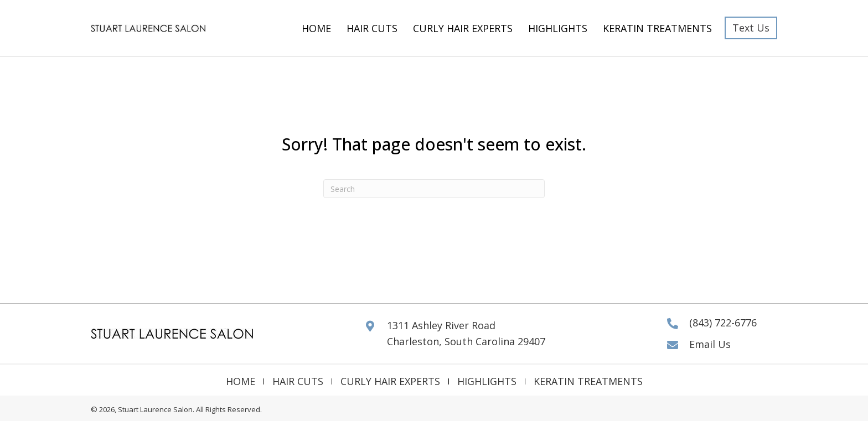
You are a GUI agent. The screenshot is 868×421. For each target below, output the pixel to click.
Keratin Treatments (588, 381)
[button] (751, 28)
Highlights (487, 381)
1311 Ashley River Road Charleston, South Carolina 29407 (466, 333)
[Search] (434, 189)
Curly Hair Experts (390, 381)
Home (241, 381)
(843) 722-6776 (723, 323)
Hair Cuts (298, 381)
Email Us (710, 344)
